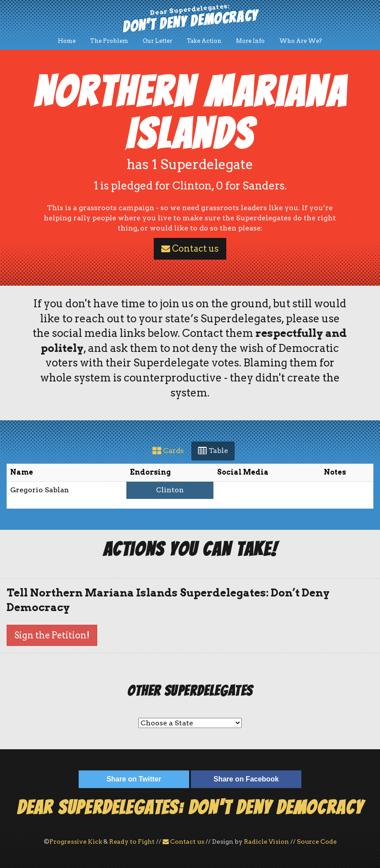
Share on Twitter (134, 779)
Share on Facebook (246, 779)
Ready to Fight (132, 842)
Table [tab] (213, 451)
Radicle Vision (266, 842)
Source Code (317, 842)
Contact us (190, 249)
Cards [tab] (168, 451)
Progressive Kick (76, 842)
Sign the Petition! (52, 635)
